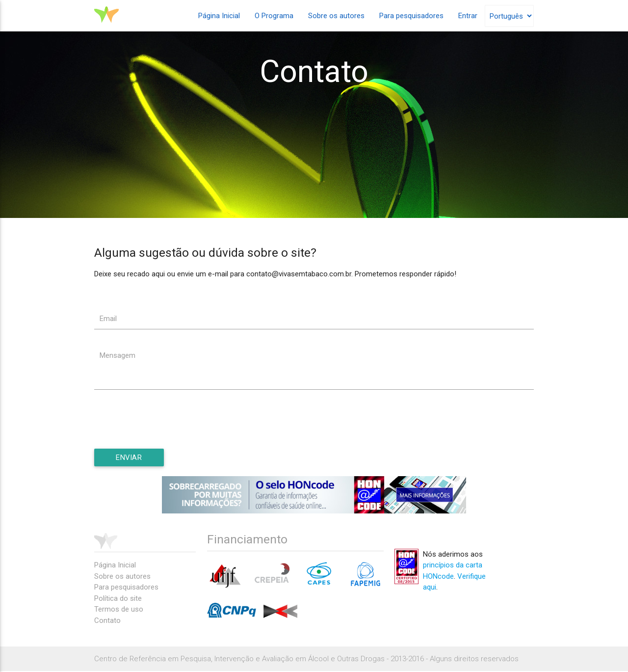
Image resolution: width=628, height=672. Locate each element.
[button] (130, 458)
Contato (107, 621)
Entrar (468, 16)
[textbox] (314, 319)
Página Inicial (219, 16)
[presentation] (169, 430)
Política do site (118, 599)
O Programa (274, 16)
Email (108, 319)
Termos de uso (119, 610)
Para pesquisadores (411, 16)
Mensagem (118, 356)
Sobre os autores (336, 16)
